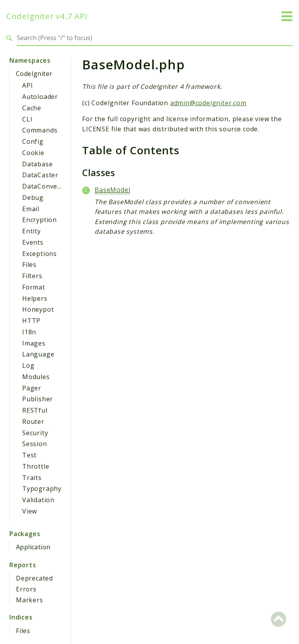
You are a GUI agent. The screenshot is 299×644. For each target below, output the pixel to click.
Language (38, 354)
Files (29, 265)
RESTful (35, 410)
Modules (36, 377)
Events (33, 242)
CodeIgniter (34, 74)
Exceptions (40, 254)
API (27, 85)
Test (29, 455)
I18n (29, 332)
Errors (26, 589)
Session (35, 444)
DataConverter (46, 186)
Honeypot (38, 309)
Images (34, 343)
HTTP (31, 321)
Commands (40, 130)
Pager (32, 388)
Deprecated (34, 578)
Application (33, 547)
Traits (32, 478)
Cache (32, 108)
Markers (30, 600)
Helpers (35, 298)
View (30, 511)
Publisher (38, 399)
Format (34, 287)
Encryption (40, 220)
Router (33, 422)
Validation (38, 500)
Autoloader (40, 97)
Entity (32, 231)
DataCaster (40, 175)
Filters (32, 276)
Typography (42, 489)
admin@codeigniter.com (208, 103)
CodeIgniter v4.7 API (47, 16)
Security (35, 433)
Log (28, 365)
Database (37, 164)
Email (31, 209)
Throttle (36, 466)
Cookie (33, 153)
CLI (27, 119)
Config (33, 141)
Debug (33, 198)
